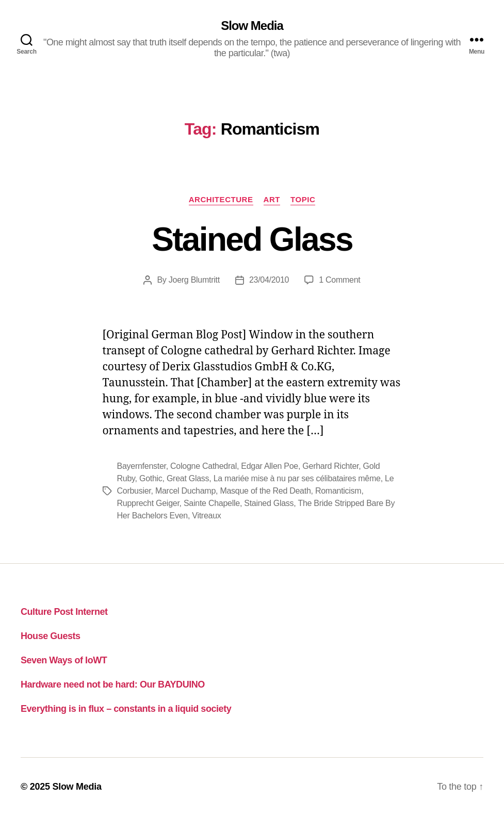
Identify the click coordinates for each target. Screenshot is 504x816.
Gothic (151, 478)
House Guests (51, 636)
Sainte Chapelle (212, 503)
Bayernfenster (142, 466)
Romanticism (338, 491)
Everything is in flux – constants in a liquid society (126, 709)
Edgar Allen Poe (270, 466)
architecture (221, 199)
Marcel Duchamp (185, 491)
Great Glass (188, 478)
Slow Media (252, 26)
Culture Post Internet (64, 612)
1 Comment (339, 280)
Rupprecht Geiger (148, 503)
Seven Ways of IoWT (64, 660)
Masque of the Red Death (265, 491)
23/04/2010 (269, 280)
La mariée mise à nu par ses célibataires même (297, 478)
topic (303, 199)
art (272, 199)
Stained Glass (252, 239)
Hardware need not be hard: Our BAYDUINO (113, 684)
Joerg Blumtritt (194, 280)
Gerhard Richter (330, 466)
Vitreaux (206, 516)
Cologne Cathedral (204, 466)
